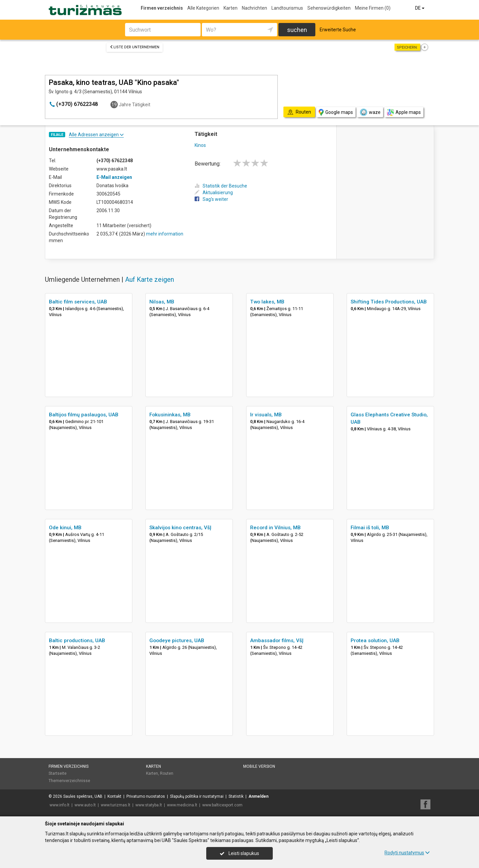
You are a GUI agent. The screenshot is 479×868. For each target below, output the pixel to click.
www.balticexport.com (222, 805)
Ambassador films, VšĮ (277, 641)
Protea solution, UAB (375, 641)
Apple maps (404, 112)
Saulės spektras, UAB (83, 796)
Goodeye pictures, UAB (177, 641)
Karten (231, 8)
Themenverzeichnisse (69, 781)
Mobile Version (259, 766)
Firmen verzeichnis (162, 8)
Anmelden (258, 796)
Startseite (58, 773)
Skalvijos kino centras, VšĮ (180, 528)
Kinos (200, 145)
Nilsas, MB (162, 302)
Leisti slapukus (239, 853)
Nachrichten (254, 8)
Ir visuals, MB (266, 415)
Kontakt (114, 796)
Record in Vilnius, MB (275, 528)
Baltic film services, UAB (78, 302)
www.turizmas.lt (116, 805)
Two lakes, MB (267, 302)
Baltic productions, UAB (77, 641)
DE (420, 8)
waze (370, 112)
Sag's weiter (211, 199)
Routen (167, 773)
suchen (297, 30)
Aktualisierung (214, 193)
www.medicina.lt (182, 805)
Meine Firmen (373, 8)
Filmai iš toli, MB (370, 528)
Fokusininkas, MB (170, 415)
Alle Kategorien (203, 8)
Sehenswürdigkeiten (329, 8)
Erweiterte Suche (338, 30)
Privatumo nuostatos (146, 796)
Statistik (236, 796)
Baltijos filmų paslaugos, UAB (84, 415)
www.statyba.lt (149, 805)
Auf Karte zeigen (150, 279)
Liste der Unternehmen (135, 47)
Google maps (336, 112)
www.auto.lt (85, 805)
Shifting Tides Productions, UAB (389, 302)
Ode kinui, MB (65, 528)
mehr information (165, 234)
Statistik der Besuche (221, 186)
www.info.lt (60, 805)
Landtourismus (287, 8)
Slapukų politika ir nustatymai (197, 796)
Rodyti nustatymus (407, 853)
